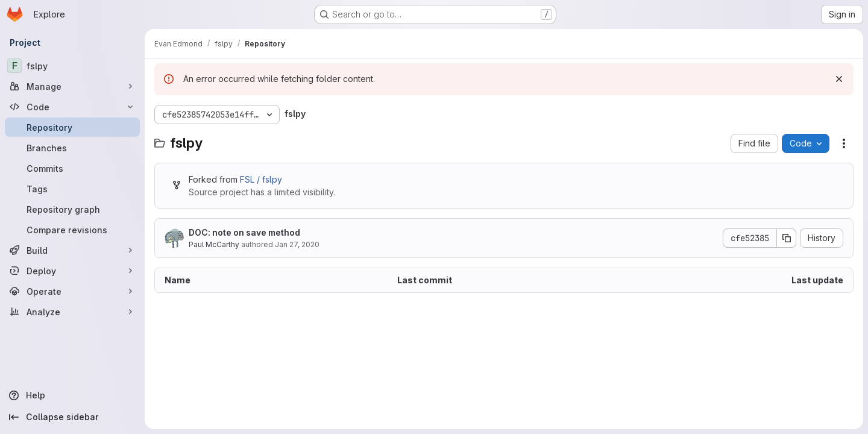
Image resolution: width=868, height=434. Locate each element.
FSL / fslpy (261, 179)
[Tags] (72, 189)
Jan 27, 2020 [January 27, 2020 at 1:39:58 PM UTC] (297, 244)
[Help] (72, 395)
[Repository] (72, 127)
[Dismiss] (839, 79)
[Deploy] (72, 271)
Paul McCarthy (214, 244)
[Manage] (72, 86)
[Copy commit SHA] (787, 238)
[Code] (72, 107)
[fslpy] (72, 66)
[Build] (72, 250)
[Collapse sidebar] (72, 417)
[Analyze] (72, 312)
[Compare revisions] (72, 230)
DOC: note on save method (244, 232)
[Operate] (72, 291)
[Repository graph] (72, 209)
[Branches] (72, 148)
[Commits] (72, 168)
